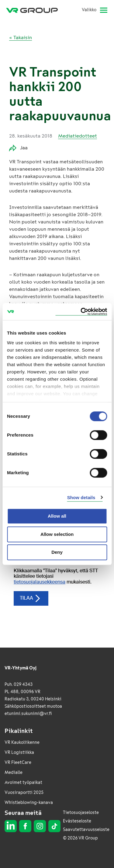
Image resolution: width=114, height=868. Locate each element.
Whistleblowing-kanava (29, 803)
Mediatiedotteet (78, 136)
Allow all (57, 516)
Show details (81, 497)
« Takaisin (21, 37)
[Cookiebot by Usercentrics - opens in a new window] (81, 312)
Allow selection (57, 534)
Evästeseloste (77, 821)
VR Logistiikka (19, 752)
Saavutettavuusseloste (86, 830)
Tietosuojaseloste (81, 813)
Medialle (14, 773)
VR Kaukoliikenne (22, 742)
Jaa (18, 148)
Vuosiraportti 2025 (24, 793)
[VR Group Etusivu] (34, 10)
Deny (57, 552)
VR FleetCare (18, 762)
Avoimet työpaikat (23, 783)
